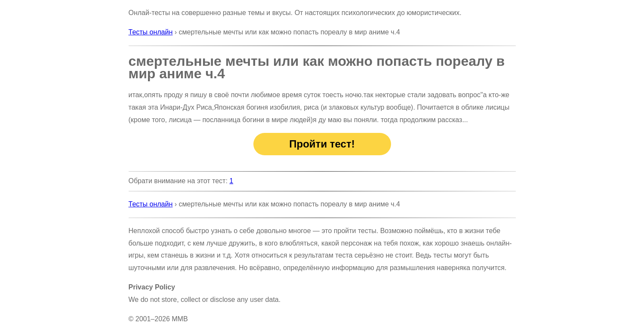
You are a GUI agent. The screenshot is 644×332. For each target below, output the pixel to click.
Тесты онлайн (151, 32)
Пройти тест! (322, 144)
